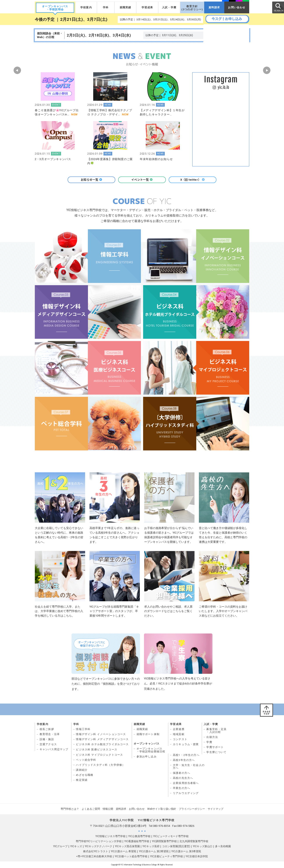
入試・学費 (169, 7)
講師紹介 (82, 770)
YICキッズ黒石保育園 (127, 846)
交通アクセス (48, 744)
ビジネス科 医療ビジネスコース (97, 750)
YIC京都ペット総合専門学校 (131, 856)
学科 (106, 7)
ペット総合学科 (86, 760)
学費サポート (215, 747)
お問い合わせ (237, 7)
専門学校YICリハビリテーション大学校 (99, 841)
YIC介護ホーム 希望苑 (124, 851)
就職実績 (125, 7)
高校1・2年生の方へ (186, 755)
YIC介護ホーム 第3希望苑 (186, 851)
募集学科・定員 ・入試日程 (216, 731)
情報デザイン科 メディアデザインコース (102, 739)
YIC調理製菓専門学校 (164, 841)
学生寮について (216, 752)
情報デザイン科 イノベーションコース (101, 734)
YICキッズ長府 (151, 846)
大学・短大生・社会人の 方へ (189, 767)
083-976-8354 (161, 826)
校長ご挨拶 (47, 729)
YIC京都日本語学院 (197, 856)
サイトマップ (216, 809)
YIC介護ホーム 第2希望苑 (154, 851)
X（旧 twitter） (193, 180)
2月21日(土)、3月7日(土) (84, 19)
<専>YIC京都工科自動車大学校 (94, 856)
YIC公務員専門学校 (139, 836)
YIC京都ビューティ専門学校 (167, 856)
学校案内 (86, 7)
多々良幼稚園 (223, 846)
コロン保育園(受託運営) (176, 846)
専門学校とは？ (70, 809)
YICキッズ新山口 (203, 846)
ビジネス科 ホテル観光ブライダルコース (102, 744)
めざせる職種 (85, 775)
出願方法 (212, 737)
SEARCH (278, 7)
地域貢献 (179, 734)
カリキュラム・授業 (186, 744)
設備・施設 (47, 739)
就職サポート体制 (148, 734)
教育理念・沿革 (50, 734)
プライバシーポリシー (192, 809)
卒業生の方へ (181, 788)
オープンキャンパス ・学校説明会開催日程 (151, 750)
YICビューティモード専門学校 (171, 836)
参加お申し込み (147, 757)
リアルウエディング (186, 793)
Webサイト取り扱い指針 (162, 809)
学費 (209, 742)
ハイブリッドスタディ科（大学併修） (100, 765)
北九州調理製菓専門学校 (194, 841)
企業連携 (179, 729)
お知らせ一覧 (91, 180)
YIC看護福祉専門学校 (137, 841)
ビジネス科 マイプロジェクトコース (99, 755)
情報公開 (108, 809)
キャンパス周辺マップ (54, 749)
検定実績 (82, 780)
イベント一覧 (142, 180)
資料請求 (214, 7)
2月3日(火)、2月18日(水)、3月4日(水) (99, 35)
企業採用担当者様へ (186, 783)
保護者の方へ (181, 773)
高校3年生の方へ (184, 760)
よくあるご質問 (91, 809)
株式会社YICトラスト (96, 851)
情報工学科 (83, 729)
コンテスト (180, 739)
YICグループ (60, 846)
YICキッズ (76, 846)
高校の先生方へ (183, 778)
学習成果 (147, 7)
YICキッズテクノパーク (98, 846)
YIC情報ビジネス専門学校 (110, 836)
